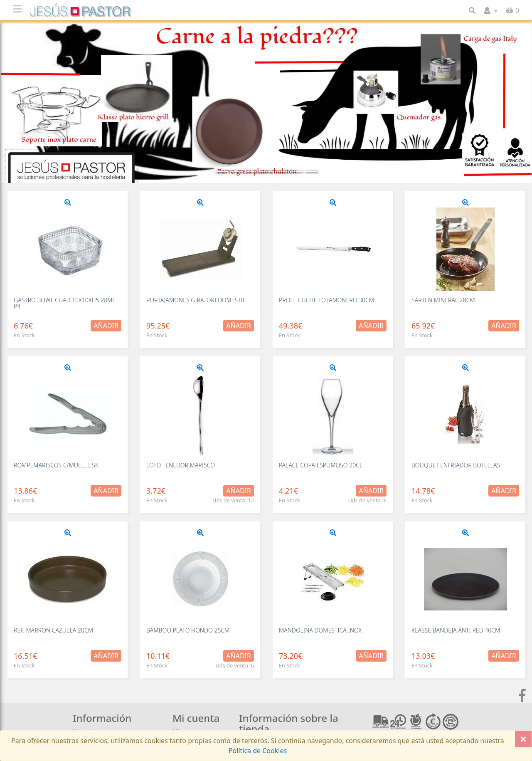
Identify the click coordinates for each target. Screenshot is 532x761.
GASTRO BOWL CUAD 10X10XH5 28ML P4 (65, 303)
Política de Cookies (258, 751)
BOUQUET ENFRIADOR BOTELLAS (456, 465)
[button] (491, 10)
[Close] (523, 739)
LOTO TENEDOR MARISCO (181, 465)
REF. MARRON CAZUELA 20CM (53, 630)
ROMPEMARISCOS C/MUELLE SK (56, 465)
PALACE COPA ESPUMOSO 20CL (321, 465)
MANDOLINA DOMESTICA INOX (320, 630)
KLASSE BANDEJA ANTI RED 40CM (456, 630)
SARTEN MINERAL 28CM (443, 300)
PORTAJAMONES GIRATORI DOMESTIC (196, 300)
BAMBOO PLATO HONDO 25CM (188, 630)
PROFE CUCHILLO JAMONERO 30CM (326, 300)
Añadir (106, 326)
